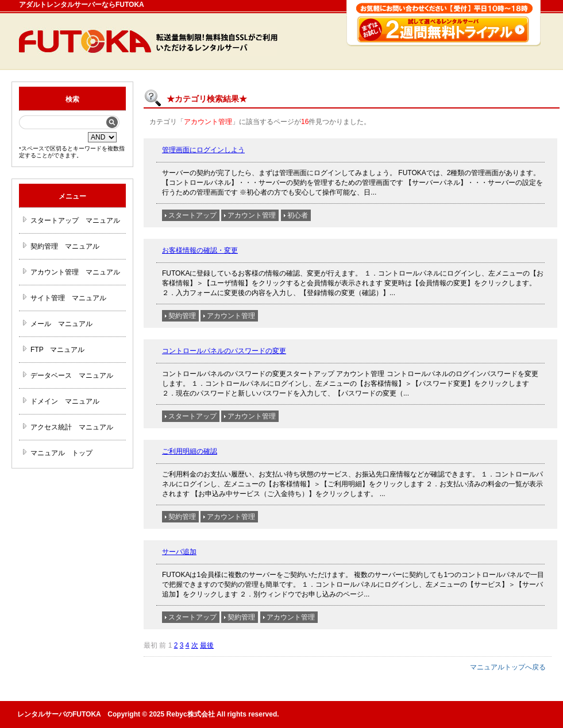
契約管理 (182, 316)
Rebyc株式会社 (191, 714)
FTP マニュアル (57, 350)
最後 (207, 645)
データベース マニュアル (72, 375)
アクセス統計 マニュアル (72, 427)
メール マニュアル (61, 324)
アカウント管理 (252, 215)
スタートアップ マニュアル (75, 220)
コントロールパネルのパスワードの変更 (224, 351)
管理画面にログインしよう (203, 150)
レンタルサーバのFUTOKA (59, 714)
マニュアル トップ (61, 453)
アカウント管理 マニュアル (75, 272)
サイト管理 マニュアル (68, 298)
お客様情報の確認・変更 (200, 250)
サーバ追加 (179, 552)
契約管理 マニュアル (65, 246)
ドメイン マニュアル (65, 401)
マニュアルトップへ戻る (508, 667)
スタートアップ (192, 215)
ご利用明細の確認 (190, 451)
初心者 (298, 215)
